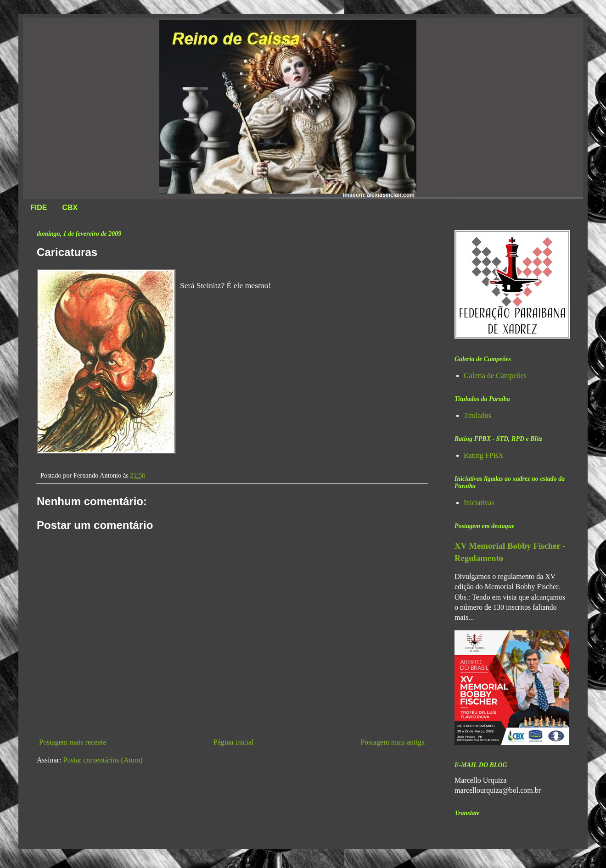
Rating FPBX (484, 455)
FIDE (39, 208)
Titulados (477, 415)
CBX (70, 208)
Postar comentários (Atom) (103, 760)
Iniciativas (479, 503)
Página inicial (234, 742)
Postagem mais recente (73, 742)
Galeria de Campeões (495, 376)
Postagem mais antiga (393, 742)
